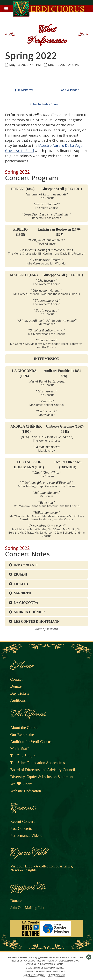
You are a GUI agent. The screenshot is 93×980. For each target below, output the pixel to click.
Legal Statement (34, 975)
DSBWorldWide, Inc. (52, 968)
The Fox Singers (23, 756)
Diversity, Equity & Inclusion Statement (42, 777)
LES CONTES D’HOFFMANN (37, 621)
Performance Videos (26, 836)
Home (21, 666)
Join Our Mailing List (27, 908)
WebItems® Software (52, 971)
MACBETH (22, 593)
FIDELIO (21, 584)
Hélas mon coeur (26, 565)
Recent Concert (22, 821)
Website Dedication (26, 791)
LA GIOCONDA (26, 603)
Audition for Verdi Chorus (31, 742)
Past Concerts (21, 828)
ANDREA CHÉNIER (29, 612)
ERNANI (20, 574)
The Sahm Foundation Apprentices (38, 763)
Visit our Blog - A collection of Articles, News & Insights (42, 868)
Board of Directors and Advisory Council (43, 770)
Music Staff (19, 749)
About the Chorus (24, 728)
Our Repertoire (22, 735)
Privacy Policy (56, 975)
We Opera (21, 784)
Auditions (18, 700)
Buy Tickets (20, 693)
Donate (16, 686)
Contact (16, 679)
